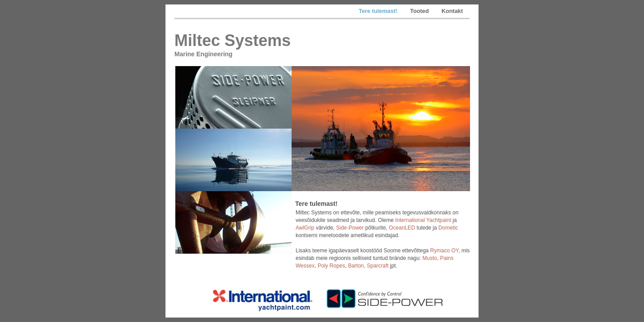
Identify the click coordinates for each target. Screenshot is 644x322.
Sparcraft (378, 266)
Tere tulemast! (379, 11)
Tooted (420, 11)
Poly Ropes (331, 266)
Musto (430, 258)
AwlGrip (305, 228)
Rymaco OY (444, 251)
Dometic (448, 228)
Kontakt (452, 11)
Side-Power (350, 228)
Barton (356, 266)
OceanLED (402, 228)
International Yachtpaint (423, 220)
